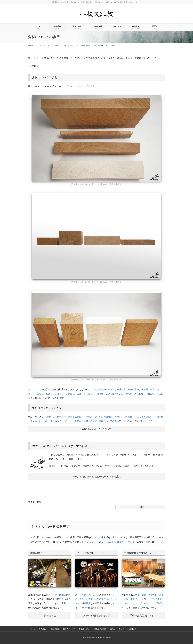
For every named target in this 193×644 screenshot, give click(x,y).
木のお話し (43, 629)
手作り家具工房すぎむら (143, 616)
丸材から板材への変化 (132, 394)
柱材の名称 (133, 389)
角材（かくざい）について (96, 429)
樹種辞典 (86, 603)
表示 (37, 66)
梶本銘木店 (50, 616)
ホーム (33, 629)
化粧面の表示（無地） (110, 417)
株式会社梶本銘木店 (56, 595)
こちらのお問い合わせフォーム (117, 542)
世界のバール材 (69, 629)
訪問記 (113, 629)
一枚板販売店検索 (100, 629)
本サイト (122, 629)
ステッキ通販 (86, 599)
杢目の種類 (55, 629)
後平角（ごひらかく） (108, 394)
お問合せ (133, 629)
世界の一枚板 (84, 629)
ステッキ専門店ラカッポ (87, 595)
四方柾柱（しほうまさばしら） (50, 394)
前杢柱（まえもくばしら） (81, 394)
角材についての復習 (38, 389)
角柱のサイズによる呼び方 (112, 389)
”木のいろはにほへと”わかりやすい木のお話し (96, 477)
